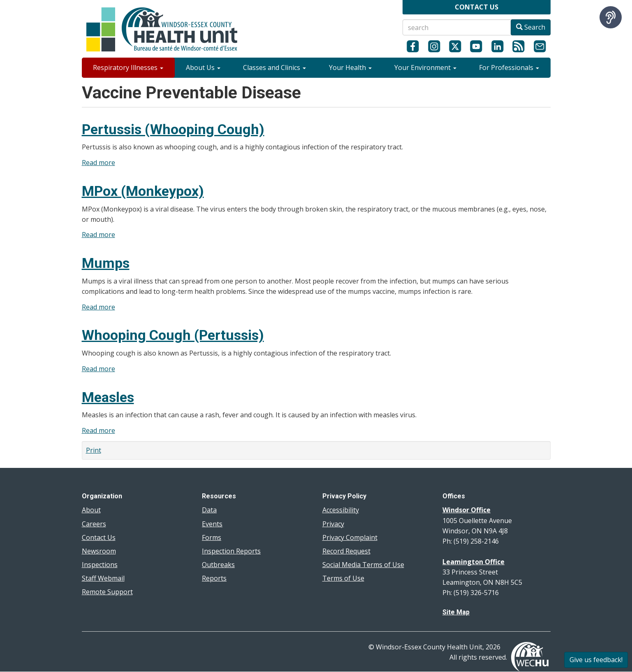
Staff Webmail (103, 578)
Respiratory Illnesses (128, 67)
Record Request (346, 551)
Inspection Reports (231, 551)
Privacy (333, 524)
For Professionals (509, 67)
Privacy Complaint (350, 537)
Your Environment (425, 67)
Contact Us (99, 537)
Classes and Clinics (274, 67)
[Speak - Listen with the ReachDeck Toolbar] (611, 17)
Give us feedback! (596, 660)
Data (209, 510)
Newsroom (99, 551)
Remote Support (107, 592)
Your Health (350, 67)
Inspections (100, 565)
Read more (98, 163)
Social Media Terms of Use (363, 565)
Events (212, 524)
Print (94, 450)
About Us (203, 67)
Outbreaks (218, 565)
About (91, 510)
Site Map (456, 612)
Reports (214, 578)
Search (531, 27)
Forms (212, 537)
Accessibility (341, 510)
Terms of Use (343, 578)
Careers (94, 524)
